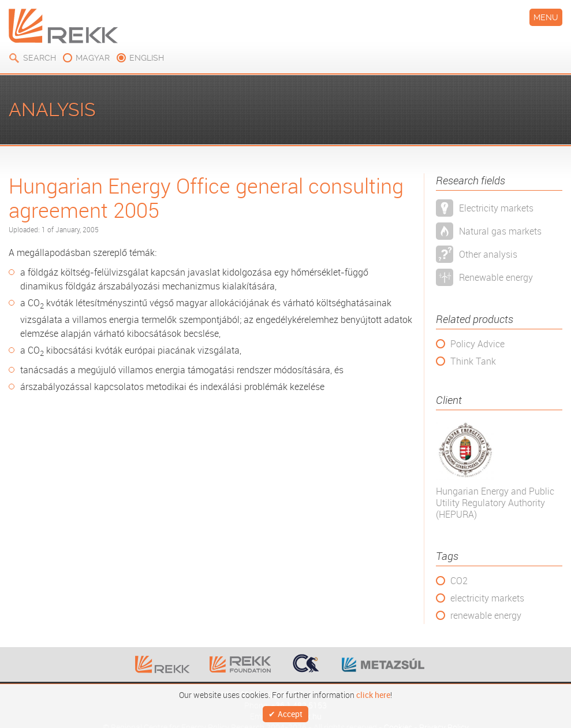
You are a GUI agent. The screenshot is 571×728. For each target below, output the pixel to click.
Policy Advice (477, 344)
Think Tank (473, 361)
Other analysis (488, 254)
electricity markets (487, 598)
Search (40, 58)
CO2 (459, 581)
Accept (290, 713)
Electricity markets (496, 208)
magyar (93, 58)
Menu (546, 17)
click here (373, 692)
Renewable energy (496, 277)
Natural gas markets (500, 231)
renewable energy (486, 615)
